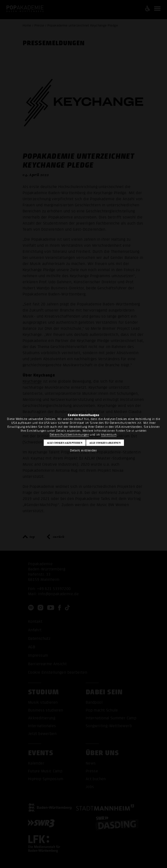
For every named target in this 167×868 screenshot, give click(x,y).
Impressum (109, 435)
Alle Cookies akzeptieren (65, 443)
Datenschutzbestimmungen (69, 435)
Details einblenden (83, 451)
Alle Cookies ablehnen (105, 443)
